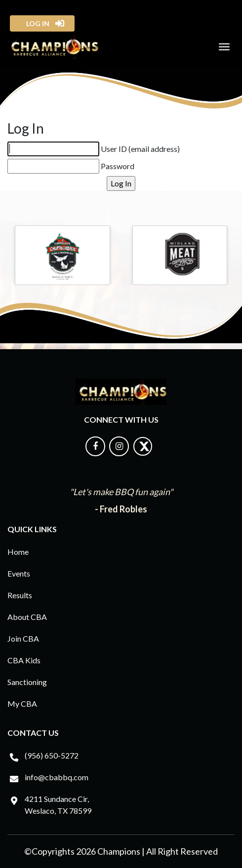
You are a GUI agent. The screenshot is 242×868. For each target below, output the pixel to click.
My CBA (22, 704)
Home (18, 552)
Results (20, 595)
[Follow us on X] (143, 453)
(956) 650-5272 (52, 755)
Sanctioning (27, 682)
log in (35, 23)
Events (19, 573)
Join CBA (23, 638)
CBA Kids (24, 660)
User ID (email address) (140, 149)
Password (118, 166)
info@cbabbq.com (57, 777)
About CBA (27, 617)
